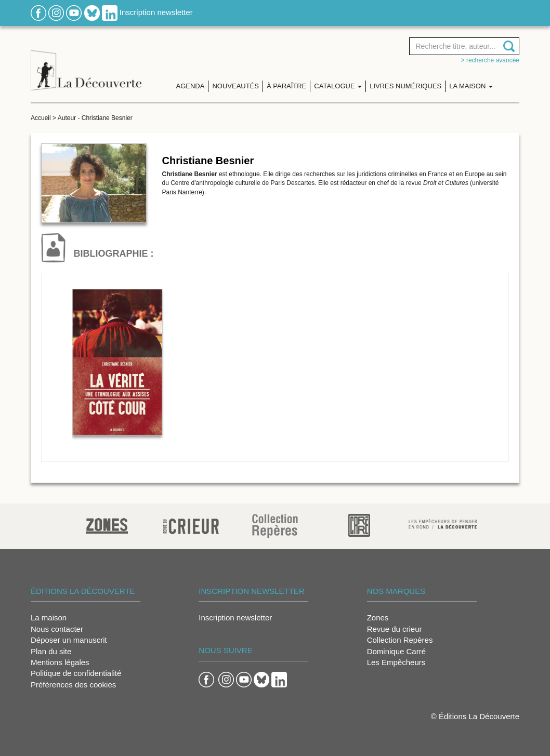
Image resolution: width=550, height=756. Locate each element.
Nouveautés (235, 86)
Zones (378, 618)
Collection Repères (400, 640)
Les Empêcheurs (396, 662)
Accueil (41, 118)
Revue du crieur (395, 629)
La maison (49, 618)
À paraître (286, 86)
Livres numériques (405, 86)
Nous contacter (57, 629)
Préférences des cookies (73, 685)
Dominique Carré (396, 651)
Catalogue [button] (338, 86)
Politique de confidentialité (76, 673)
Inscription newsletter (156, 12)
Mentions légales (60, 662)
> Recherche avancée (490, 60)
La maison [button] (471, 86)
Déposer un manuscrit (69, 640)
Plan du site (51, 651)
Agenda (191, 86)
